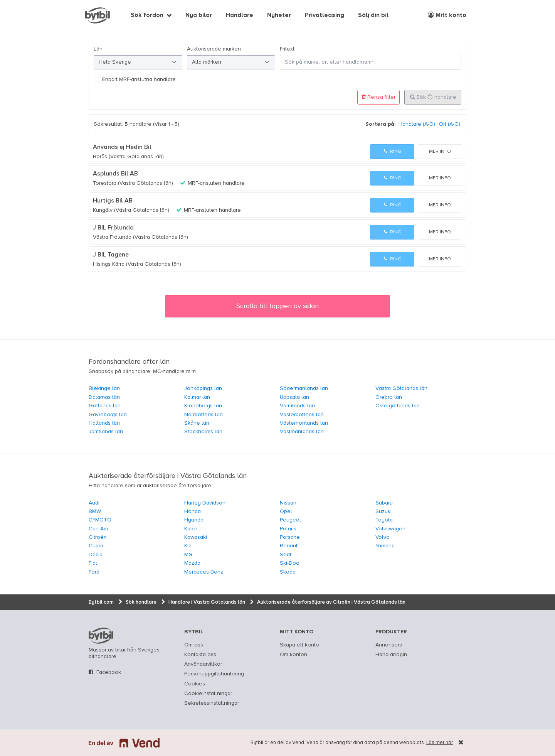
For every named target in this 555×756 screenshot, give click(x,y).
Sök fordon (147, 15)
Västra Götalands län (401, 388)
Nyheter (279, 15)
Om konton (293, 655)
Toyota (384, 520)
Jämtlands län (106, 432)
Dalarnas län (104, 397)
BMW (95, 511)
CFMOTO (100, 520)
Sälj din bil (373, 15)
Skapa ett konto (299, 645)
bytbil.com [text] (101, 636)
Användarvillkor (203, 664)
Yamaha (385, 546)
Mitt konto (447, 15)
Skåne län (197, 423)
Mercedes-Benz (204, 572)
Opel (286, 511)
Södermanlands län (304, 388)
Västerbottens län (302, 415)
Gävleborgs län (108, 415)
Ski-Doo (290, 563)
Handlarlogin (391, 655)
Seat (286, 555)
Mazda (192, 563)
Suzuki (383, 511)
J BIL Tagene (111, 255)
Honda (193, 511)
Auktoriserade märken (214, 49)
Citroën (98, 537)
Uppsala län (294, 397)
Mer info (440, 152)
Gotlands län (105, 406)
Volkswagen (390, 529)
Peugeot (290, 520)
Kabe (191, 529)
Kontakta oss (200, 655)
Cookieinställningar (208, 694)
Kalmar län (197, 397)
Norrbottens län (203, 415)
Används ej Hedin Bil (122, 147)
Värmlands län (297, 406)
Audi (94, 503)
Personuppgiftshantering (214, 674)
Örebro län (389, 397)
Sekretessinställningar (212, 703)
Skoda (288, 572)
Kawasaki (196, 537)
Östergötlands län (398, 406)
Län (98, 49)
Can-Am (98, 529)
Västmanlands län (302, 432)
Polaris (288, 529)
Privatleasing (325, 15)
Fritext (287, 49)
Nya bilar (199, 15)
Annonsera (389, 645)
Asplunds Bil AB (115, 174)
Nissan (288, 503)
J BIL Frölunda (113, 228)
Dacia (96, 555)
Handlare (240, 15)
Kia (188, 546)
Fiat (93, 563)
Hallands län (104, 423)
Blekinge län (104, 388)
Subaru (384, 503)
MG (188, 555)
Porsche (290, 537)
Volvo (383, 537)
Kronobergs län (203, 406)
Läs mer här (440, 743)
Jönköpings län (203, 388)
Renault (289, 546)
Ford (94, 572)
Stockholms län (203, 432)
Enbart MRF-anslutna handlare (139, 79)
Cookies (195, 684)
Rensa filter (378, 97)
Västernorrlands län (304, 423)
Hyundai (194, 520)
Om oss (194, 645)
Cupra (96, 546)
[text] (98, 15)
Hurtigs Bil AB (113, 201)
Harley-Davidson (205, 503)
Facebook (109, 672)
